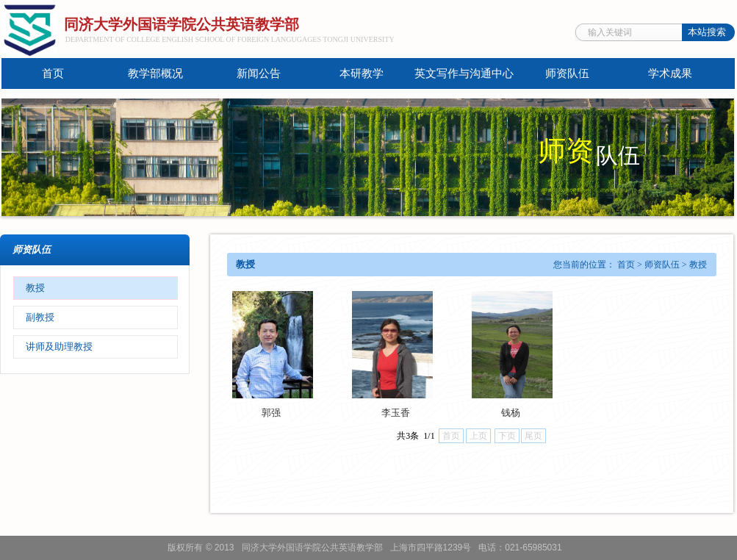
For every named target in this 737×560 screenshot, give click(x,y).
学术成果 (670, 73)
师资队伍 (567, 73)
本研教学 (362, 73)
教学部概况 (155, 73)
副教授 (40, 317)
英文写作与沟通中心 (464, 73)
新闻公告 (259, 73)
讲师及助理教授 (59, 347)
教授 (35, 288)
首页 (53, 73)
